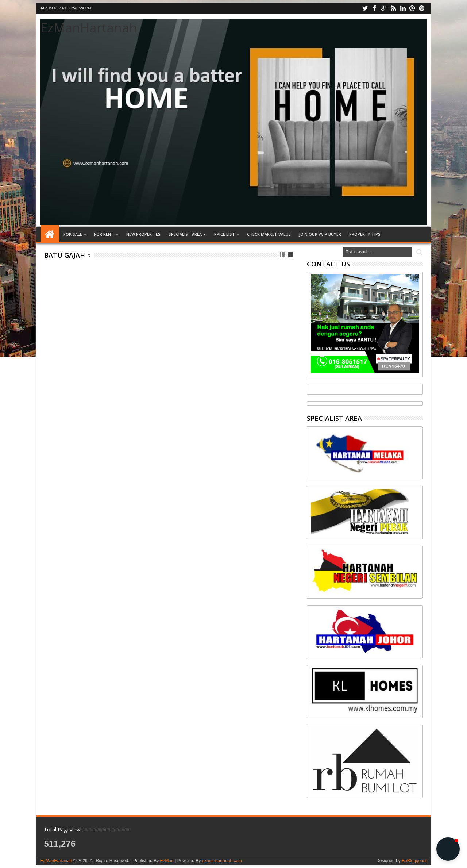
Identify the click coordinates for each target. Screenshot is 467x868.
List (291, 255)
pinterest (422, 8)
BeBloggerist (414, 861)
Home (50, 234)
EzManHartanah (89, 28)
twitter (365, 8)
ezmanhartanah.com (222, 861)
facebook (374, 8)
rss (393, 8)
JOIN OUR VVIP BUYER (320, 234)
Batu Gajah (65, 255)
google (384, 8)
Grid (283, 255)
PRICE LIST (225, 234)
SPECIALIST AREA (185, 234)
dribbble (412, 8)
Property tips (365, 234)
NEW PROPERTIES (143, 234)
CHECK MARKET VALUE (269, 234)
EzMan (167, 861)
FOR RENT (104, 234)
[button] (448, 849)
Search (419, 252)
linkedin (403, 8)
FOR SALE (73, 234)
